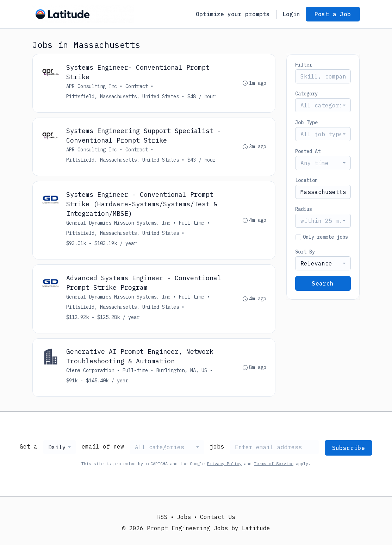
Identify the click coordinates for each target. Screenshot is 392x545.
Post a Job (333, 14)
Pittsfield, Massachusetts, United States (123, 96)
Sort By (305, 252)
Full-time (192, 223)
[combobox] (323, 105)
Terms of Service (274, 464)
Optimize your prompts (233, 14)
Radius (304, 209)
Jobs (184, 517)
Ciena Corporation (91, 371)
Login (291, 14)
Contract (137, 86)
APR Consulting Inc (92, 86)
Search (323, 283)
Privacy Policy (224, 464)
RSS (162, 517)
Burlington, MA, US (182, 371)
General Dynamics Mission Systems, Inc (119, 223)
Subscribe (349, 449)
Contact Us (218, 517)
